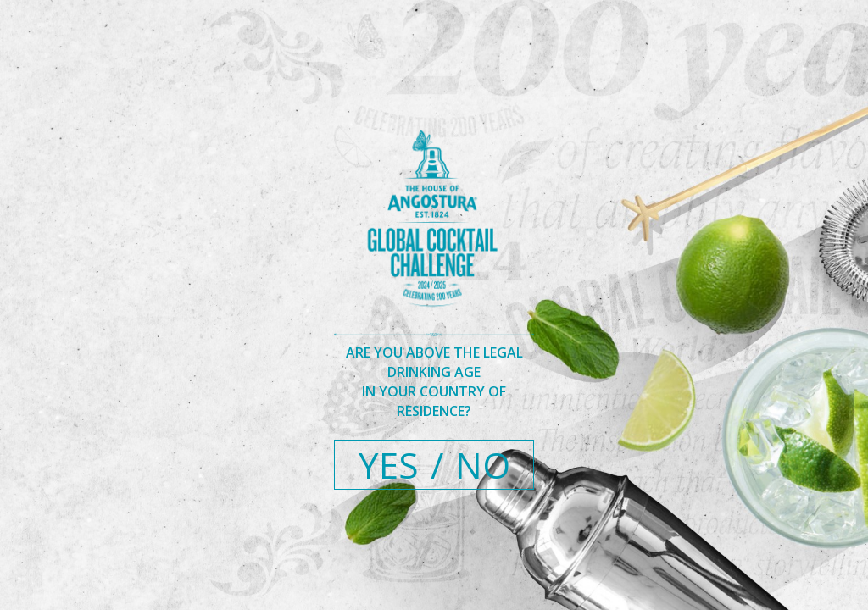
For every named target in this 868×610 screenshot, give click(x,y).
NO (483, 465)
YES (389, 465)
